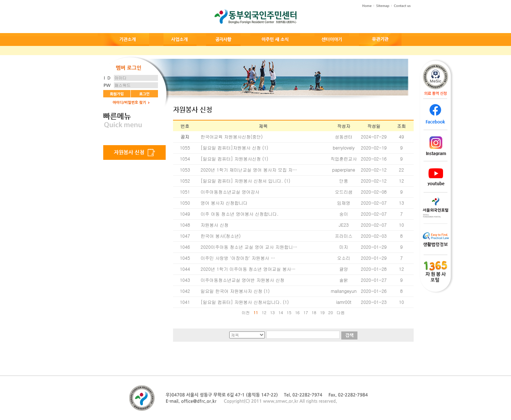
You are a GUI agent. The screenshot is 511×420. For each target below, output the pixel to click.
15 (289, 313)
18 (314, 313)
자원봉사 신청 (215, 225)
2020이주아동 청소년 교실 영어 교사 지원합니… (249, 247)
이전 (246, 313)
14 (281, 313)
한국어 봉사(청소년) (221, 236)
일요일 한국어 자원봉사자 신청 (231, 291)
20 (331, 313)
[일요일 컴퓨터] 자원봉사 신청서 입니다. (242, 181)
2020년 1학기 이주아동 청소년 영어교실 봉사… (248, 269)
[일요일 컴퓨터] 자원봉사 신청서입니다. (241, 302)
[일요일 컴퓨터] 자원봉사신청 (231, 159)
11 (256, 313)
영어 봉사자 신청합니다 (224, 203)
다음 (341, 313)
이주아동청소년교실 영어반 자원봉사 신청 (242, 280)
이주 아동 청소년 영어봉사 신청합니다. (240, 214)
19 (322, 313)
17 (306, 313)
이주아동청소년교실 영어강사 (230, 192)
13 (272, 313)
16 (297, 313)
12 (264, 313)
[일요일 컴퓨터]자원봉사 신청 (231, 148)
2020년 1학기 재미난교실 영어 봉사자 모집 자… (249, 170)
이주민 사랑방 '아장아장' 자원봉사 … (238, 258)
